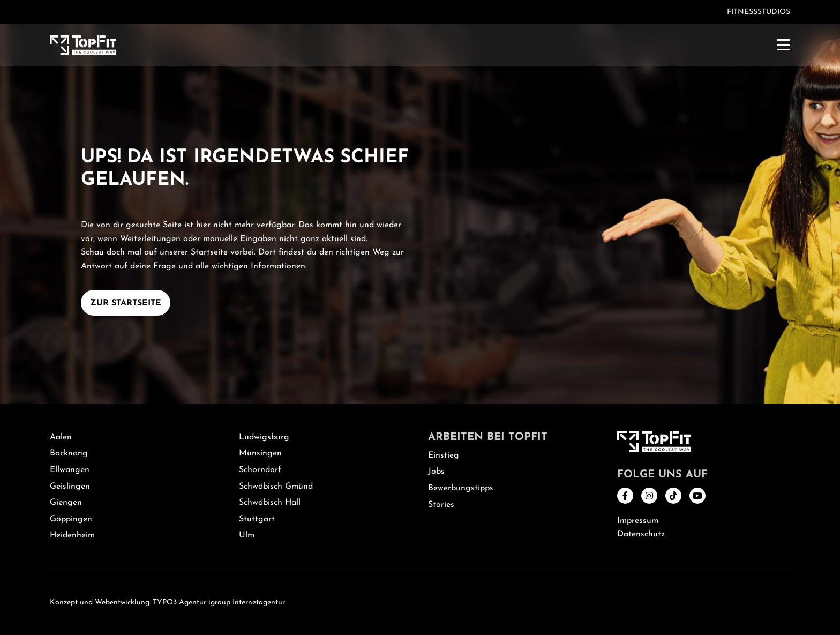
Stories (441, 505)
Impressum (638, 521)
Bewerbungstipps (461, 488)
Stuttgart (257, 519)
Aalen (61, 437)
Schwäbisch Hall (270, 503)
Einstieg (444, 455)
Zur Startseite (126, 303)
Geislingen (70, 487)
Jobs (436, 472)
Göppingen (71, 519)
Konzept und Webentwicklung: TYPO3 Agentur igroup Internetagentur (167, 603)
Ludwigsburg (264, 437)
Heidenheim (72, 535)
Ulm (247, 535)
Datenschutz (641, 534)
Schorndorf (260, 470)
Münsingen (260, 453)
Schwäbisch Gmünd (276, 487)
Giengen (66, 503)
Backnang (69, 453)
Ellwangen (70, 470)
